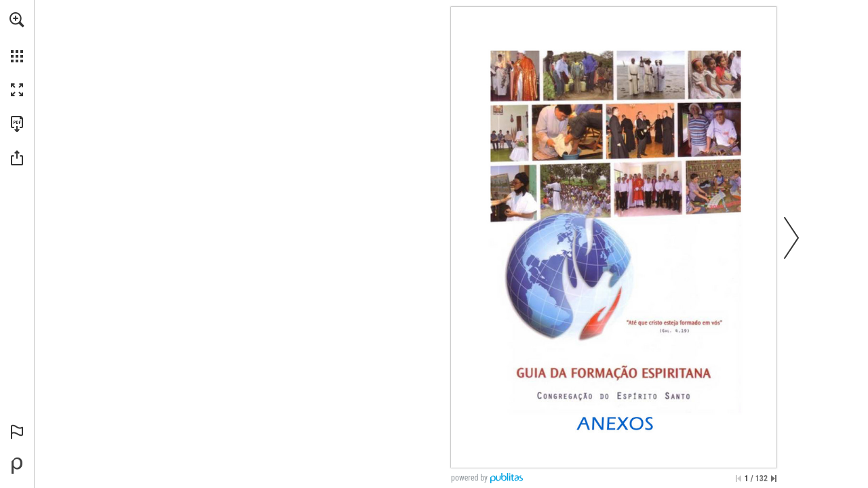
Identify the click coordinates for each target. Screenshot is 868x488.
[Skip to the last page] (774, 479)
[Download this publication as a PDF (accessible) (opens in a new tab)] (17, 124)
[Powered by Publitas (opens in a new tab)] (17, 466)
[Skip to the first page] (738, 479)
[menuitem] (17, 37)
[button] (17, 20)
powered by (469, 478)
